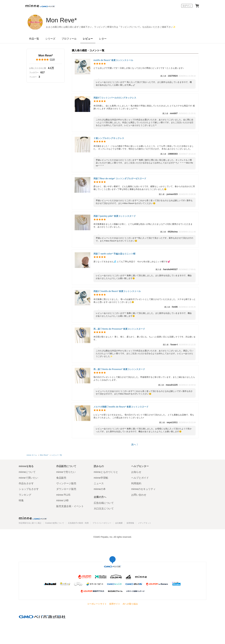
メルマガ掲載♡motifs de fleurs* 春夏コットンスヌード (121, 407)
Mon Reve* (61, 20)
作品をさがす (26, 483)
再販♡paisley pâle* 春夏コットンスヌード (115, 216)
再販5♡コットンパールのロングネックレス (115, 98)
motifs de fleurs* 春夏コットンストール (113, 60)
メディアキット (145, 523)
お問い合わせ (139, 495)
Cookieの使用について (55, 523)
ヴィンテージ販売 (66, 483)
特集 (21, 500)
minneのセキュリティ (143, 489)
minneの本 (100, 489)
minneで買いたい (28, 478)
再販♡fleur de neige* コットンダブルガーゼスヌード (120, 179)
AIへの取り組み (130, 604)
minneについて (27, 472)
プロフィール (69, 39)
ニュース (99, 483)
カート (197, 6)
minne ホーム (32, 455)
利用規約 (136, 483)
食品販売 (61, 478)
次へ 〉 (135, 444)
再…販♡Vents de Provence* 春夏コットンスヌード (119, 329)
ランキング (25, 495)
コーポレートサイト (97, 604)
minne (33, 518)
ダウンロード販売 (66, 489)
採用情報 (130, 523)
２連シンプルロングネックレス (109, 138)
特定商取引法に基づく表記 (30, 523)
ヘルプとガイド (140, 478)
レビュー (88, 39)
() (46, 60)
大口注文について (104, 509)
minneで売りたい (66, 472)
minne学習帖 (101, 478)
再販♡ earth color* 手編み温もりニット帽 (114, 254)
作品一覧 (34, 39)
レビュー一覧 (57, 455)
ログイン (187, 6)
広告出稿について (104, 503)
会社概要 (119, 523)
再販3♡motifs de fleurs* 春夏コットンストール (117, 291)
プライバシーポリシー (102, 523)
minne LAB (62, 500)
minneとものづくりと (106, 472)
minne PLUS (63, 495)
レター (103, 39)
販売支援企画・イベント (70, 506)
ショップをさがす (29, 489)
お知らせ (136, 472)
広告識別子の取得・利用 (78, 523)
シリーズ (50, 39)
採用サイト (115, 604)
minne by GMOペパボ (40, 6)
